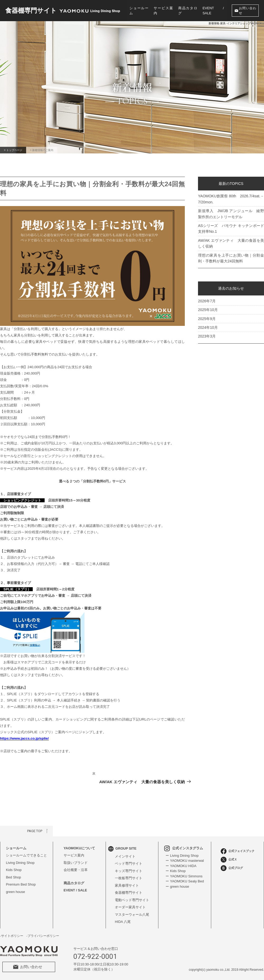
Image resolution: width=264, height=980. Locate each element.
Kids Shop (14, 870)
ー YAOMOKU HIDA (181, 866)
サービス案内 (163, 11)
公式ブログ (232, 868)
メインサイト (125, 856)
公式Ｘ (229, 860)
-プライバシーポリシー (43, 936)
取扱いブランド (76, 863)
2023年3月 (207, 336)
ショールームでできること (26, 855)
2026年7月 (207, 301)
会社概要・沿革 (76, 870)
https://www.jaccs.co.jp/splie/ (24, 738)
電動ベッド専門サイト (132, 900)
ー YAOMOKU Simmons (184, 876)
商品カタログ (188, 11)
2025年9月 (207, 318)
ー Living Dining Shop (182, 856)
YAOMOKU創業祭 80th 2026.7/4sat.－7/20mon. (231, 199)
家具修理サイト (127, 885)
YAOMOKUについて (79, 848)
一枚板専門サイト (129, 878)
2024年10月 (208, 327)
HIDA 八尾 (123, 922)
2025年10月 (208, 310)
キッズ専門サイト (129, 871)
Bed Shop (13, 877)
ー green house (177, 886)
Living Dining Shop (20, 863)
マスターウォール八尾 (132, 915)
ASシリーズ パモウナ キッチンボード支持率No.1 (231, 229)
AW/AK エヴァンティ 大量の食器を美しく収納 (231, 243)
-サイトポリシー (12, 936)
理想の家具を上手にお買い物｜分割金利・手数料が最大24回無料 (231, 258)
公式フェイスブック (238, 851)
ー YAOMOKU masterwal (185, 861)
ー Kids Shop (176, 871)
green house (15, 892)
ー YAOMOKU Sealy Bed (185, 881)
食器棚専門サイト (129, 893)
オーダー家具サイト (130, 907)
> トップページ (13, 150)
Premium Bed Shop (21, 884)
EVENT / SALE (213, 11)
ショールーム (139, 11)
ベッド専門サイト (129, 863)
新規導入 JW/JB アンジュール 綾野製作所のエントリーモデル (231, 214)
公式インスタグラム (184, 848)
